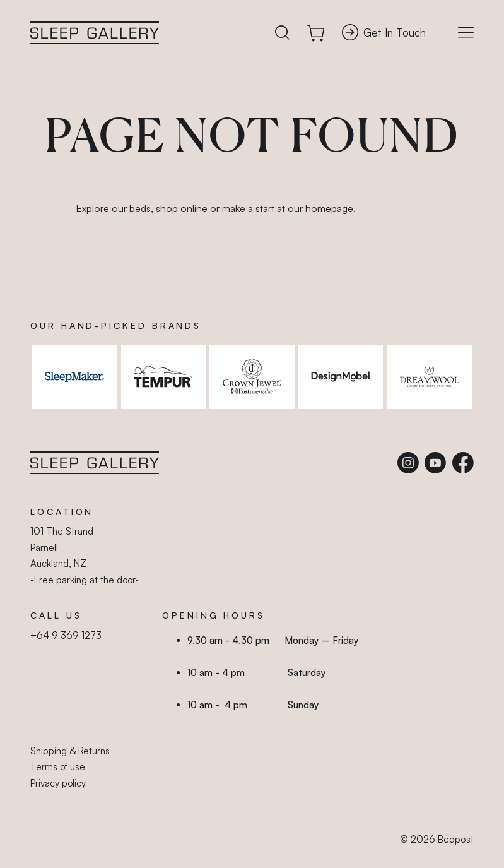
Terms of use (58, 767)
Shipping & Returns (70, 751)
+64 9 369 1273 (66, 635)
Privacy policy (58, 783)
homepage (329, 208)
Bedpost (456, 839)
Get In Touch (384, 32)
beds (140, 208)
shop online (182, 208)
